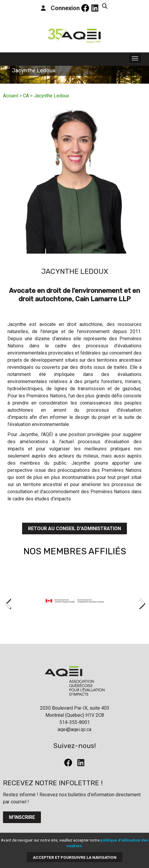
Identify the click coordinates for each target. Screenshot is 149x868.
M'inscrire (22, 817)
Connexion (60, 8)
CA (26, 96)
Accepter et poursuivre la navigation (75, 857)
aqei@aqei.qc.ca (74, 729)
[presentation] (8, 604)
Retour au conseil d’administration (74, 529)
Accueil (11, 96)
